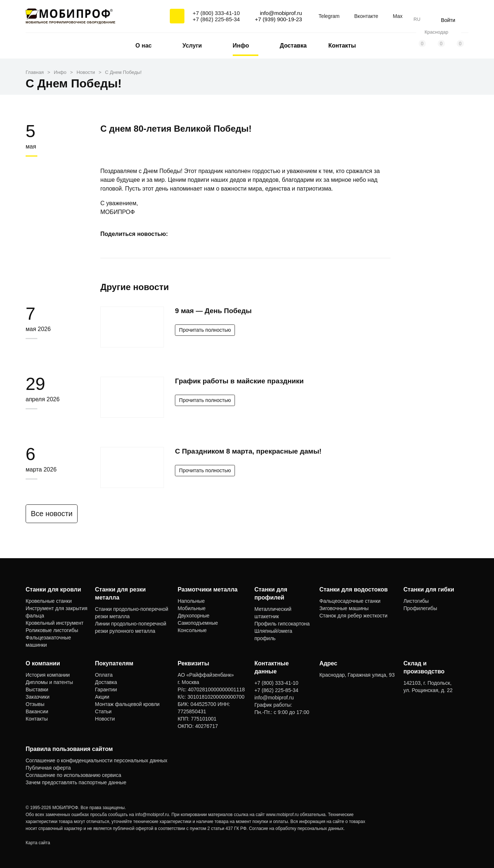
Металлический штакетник (273, 613)
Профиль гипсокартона (282, 624)
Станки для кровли (53, 589)
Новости (105, 719)
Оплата (104, 675)
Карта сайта (38, 843)
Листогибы (416, 601)
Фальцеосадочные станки (350, 601)
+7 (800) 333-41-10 (216, 13)
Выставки (37, 689)
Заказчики (38, 697)
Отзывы (35, 704)
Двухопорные (193, 616)
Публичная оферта (48, 768)
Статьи (103, 711)
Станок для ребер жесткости (353, 616)
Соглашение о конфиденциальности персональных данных (96, 760)
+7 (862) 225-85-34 (216, 19)
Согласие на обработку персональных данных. (297, 828)
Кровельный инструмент (55, 623)
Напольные (191, 601)
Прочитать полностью (205, 330)
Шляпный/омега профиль (273, 635)
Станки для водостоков (354, 589)
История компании (48, 675)
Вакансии (37, 711)
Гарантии (106, 689)
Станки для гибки (429, 589)
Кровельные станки (49, 601)
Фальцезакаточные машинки (48, 641)
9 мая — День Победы (213, 311)
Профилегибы (420, 608)
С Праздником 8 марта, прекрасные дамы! (248, 451)
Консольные (192, 630)
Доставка (293, 46)
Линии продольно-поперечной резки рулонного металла (131, 627)
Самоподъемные (198, 623)
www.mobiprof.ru (282, 815)
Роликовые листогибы (52, 630)
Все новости (56, 514)
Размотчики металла (207, 589)
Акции (102, 697)
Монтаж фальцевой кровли (128, 704)
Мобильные (192, 608)
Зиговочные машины (344, 608)
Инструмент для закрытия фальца (57, 612)
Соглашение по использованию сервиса (73, 775)
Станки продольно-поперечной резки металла (132, 613)
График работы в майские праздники (239, 381)
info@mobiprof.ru (152, 815)
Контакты (342, 46)
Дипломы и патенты (49, 682)
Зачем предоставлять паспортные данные (76, 782)
